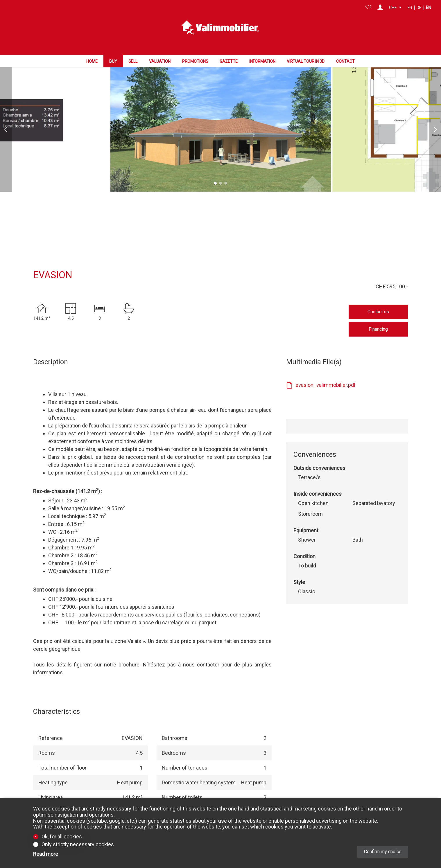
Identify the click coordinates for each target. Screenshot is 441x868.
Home (92, 59)
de (419, 8)
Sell (133, 59)
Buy (113, 59)
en (429, 8)
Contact (345, 59)
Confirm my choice (383, 852)
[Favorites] (368, 8)
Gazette (229, 59)
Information (262, 59)
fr (410, 8)
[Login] (380, 8)
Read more (46, 854)
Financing (378, 303)
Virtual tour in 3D (306, 59)
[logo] (220, 26)
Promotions (195, 59)
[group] (221, 103)
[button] (6, 103)
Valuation (160, 59)
